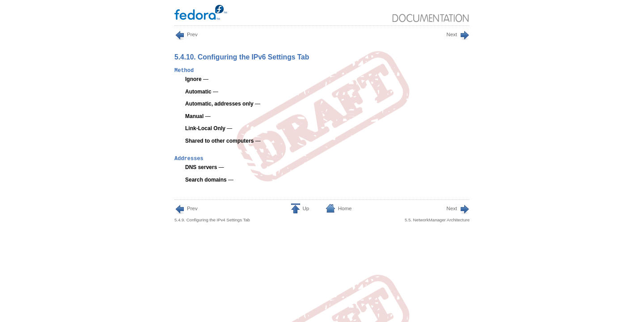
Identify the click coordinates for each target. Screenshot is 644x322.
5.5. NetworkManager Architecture (437, 213)
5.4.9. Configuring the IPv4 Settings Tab (212, 213)
